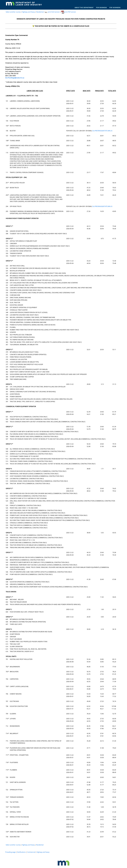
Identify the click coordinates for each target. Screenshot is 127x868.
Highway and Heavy (28, 12)
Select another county (13, 12)
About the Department (84, 8)
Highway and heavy (28, 845)
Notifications (21, 852)
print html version (52, 12)
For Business (101, 8)
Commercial (31, 852)
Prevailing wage (10, 852)
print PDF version (69, 12)
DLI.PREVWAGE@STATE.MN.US (102, 131)
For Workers (115, 8)
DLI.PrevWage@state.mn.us (15, 78)
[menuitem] (84, 8)
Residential (40, 12)
